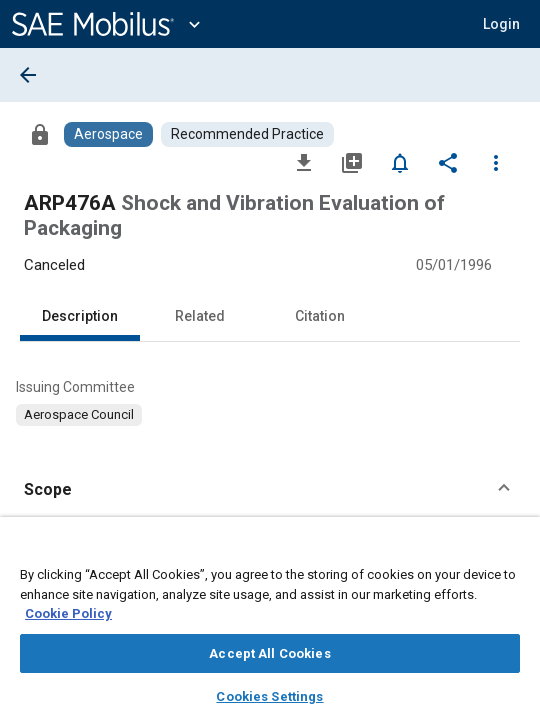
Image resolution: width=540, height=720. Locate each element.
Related (200, 316)
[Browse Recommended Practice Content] (247, 134)
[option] (79, 415)
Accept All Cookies (269, 653)
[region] (270, 625)
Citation (320, 316)
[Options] (496, 162)
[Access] (40, 134)
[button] (501, 24)
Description (80, 316)
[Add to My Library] (352, 162)
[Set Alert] (400, 162)
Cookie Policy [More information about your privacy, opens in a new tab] (68, 613)
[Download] (304, 162)
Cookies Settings (269, 696)
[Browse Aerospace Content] (108, 134)
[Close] (514, 551)
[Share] (448, 162)
